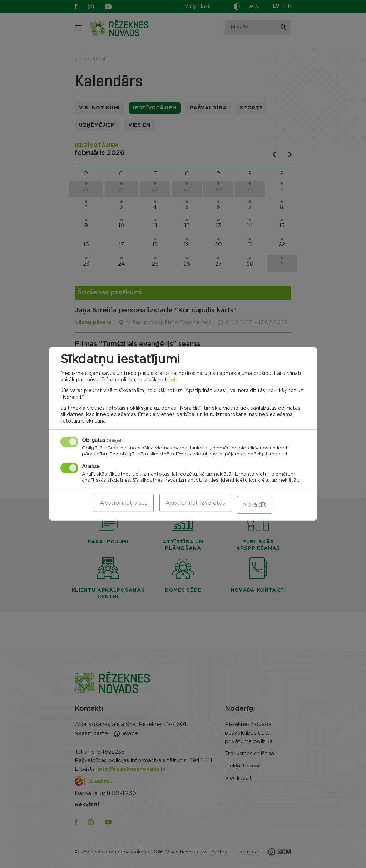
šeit (173, 382)
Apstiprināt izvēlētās (195, 505)
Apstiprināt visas (124, 505)
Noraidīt (255, 505)
